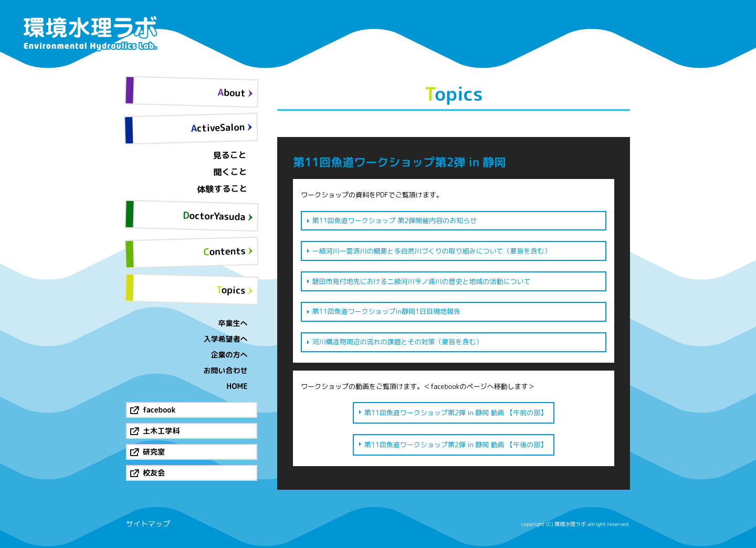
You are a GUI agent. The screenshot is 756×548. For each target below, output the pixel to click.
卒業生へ (233, 323)
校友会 (154, 473)
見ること (230, 155)
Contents (224, 251)
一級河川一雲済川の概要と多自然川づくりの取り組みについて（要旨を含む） (432, 251)
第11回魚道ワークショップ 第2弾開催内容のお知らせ (395, 220)
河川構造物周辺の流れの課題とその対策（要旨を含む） (398, 342)
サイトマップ (148, 524)
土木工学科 (161, 431)
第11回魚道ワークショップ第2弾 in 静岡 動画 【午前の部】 (456, 413)
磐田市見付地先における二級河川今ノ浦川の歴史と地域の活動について (422, 281)
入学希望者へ (226, 339)
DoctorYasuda (214, 216)
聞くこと (230, 172)
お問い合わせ (226, 370)
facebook (159, 410)
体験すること (222, 189)
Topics (231, 290)
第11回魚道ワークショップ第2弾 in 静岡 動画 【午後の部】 (456, 445)
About (232, 92)
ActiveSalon (218, 128)
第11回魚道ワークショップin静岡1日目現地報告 (387, 311)
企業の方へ (229, 355)
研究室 (154, 452)
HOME (237, 386)
